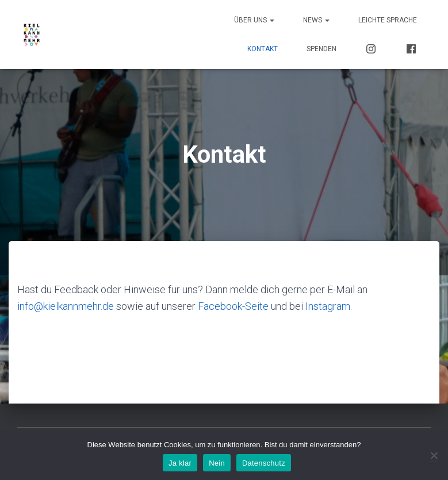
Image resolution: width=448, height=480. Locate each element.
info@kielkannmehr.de (66, 306)
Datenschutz (264, 463)
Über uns (254, 20)
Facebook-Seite (233, 306)
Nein (217, 463)
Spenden (321, 49)
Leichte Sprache (388, 20)
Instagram (328, 306)
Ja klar (180, 463)
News (316, 20)
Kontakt (263, 49)
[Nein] (434, 455)
